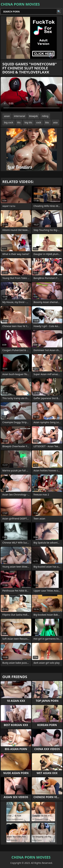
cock (39, 122)
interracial (19, 116)
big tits (28, 122)
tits (19, 122)
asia (55, 122)
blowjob (33, 116)
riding (45, 116)
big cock (9, 122)
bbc (47, 122)
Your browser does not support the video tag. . (32, 94)
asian (7, 116)
